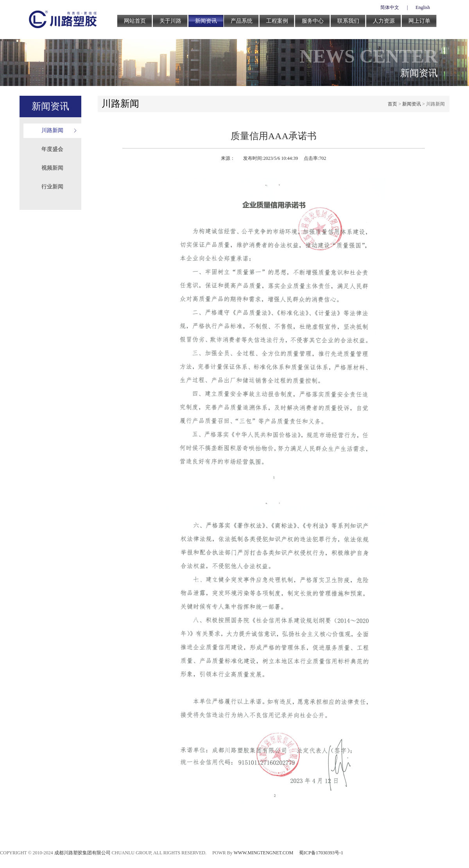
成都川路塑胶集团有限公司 (82, 853)
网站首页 (135, 21)
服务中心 (313, 21)
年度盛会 (52, 149)
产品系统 (242, 21)
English (423, 7)
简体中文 (390, 7)
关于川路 (170, 21)
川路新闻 (52, 130)
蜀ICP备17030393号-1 (321, 853)
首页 (392, 104)
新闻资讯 (206, 21)
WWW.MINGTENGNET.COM (264, 853)
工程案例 (277, 21)
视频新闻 (52, 168)
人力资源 (384, 21)
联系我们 (348, 21)
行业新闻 (52, 187)
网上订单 (419, 21)
